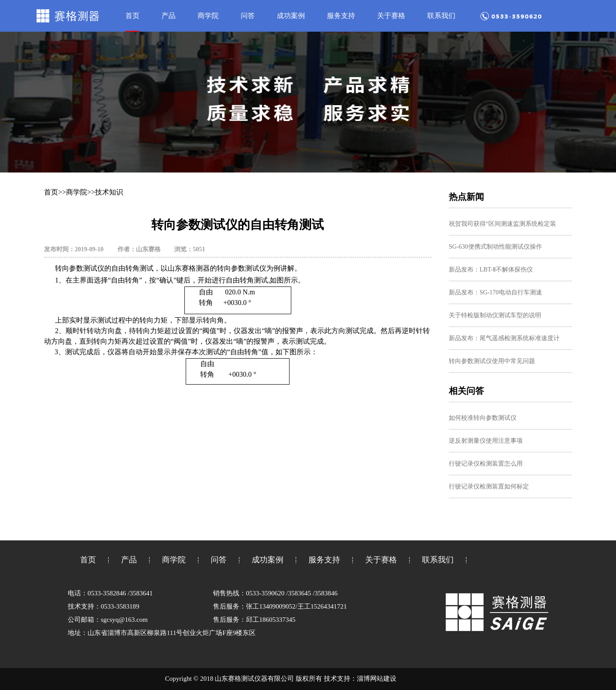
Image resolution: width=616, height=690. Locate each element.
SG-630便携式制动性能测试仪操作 (495, 247)
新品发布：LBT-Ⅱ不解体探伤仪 (491, 270)
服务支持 (341, 16)
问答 (248, 16)
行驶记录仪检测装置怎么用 (486, 464)
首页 (132, 16)
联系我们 (441, 16)
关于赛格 (391, 16)
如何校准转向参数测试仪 (483, 418)
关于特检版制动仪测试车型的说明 (495, 315)
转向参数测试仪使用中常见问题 (492, 361)
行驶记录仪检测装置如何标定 (489, 486)
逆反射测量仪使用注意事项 (486, 441)
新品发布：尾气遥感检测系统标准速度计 (504, 338)
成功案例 (291, 16)
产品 (169, 16)
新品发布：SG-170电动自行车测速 (495, 292)
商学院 (208, 16)
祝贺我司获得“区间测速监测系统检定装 (502, 224)
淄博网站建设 (377, 679)
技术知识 (109, 192)
